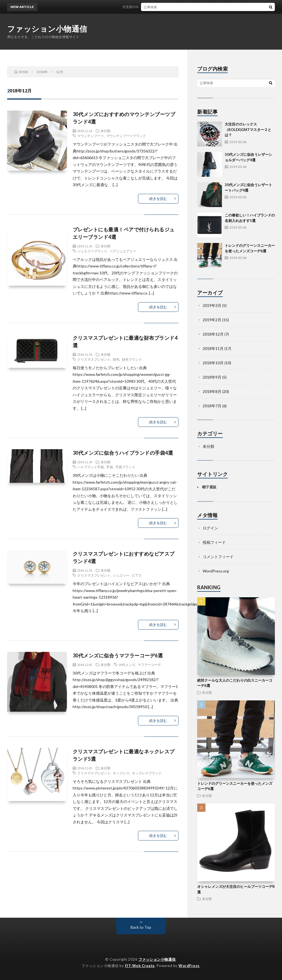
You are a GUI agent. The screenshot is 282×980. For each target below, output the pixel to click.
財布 (116, 359)
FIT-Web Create (140, 966)
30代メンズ (127, 665)
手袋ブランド (125, 467)
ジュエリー (121, 575)
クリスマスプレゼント (94, 359)
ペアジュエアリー (123, 251)
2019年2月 (212, 320)
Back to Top (141, 927)
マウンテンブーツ (91, 136)
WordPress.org (216, 571)
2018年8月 (212, 391)
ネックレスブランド (147, 773)
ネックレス (121, 773)
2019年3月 (212, 305)
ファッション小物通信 (47, 29)
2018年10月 (213, 363)
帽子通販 (209, 487)
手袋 (110, 467)
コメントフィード (218, 557)
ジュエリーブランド (92, 251)
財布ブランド (132, 359)
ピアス (137, 575)
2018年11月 (213, 348)
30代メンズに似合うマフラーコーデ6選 (118, 655)
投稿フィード (214, 542)
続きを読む (158, 199)
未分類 (105, 131)
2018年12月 (213, 334)
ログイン (210, 528)
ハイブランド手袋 (91, 467)
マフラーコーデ (149, 665)
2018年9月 (212, 377)
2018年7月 (212, 406)
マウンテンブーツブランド (126, 136)
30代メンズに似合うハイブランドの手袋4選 (123, 453)
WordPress (189, 966)
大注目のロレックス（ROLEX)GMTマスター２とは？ (165, 7)
